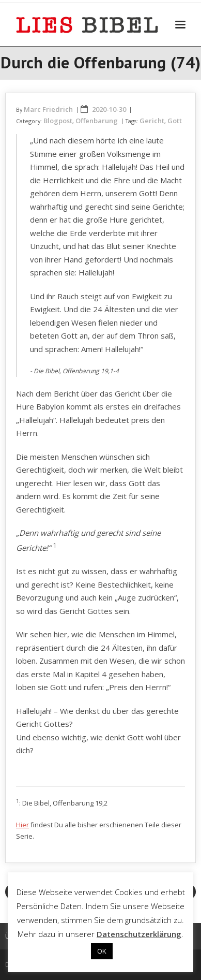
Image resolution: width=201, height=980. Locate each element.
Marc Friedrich (48, 109)
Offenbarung (97, 121)
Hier (22, 825)
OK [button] (102, 951)
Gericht (152, 121)
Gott (175, 121)
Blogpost (58, 121)
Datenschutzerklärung (139, 934)
